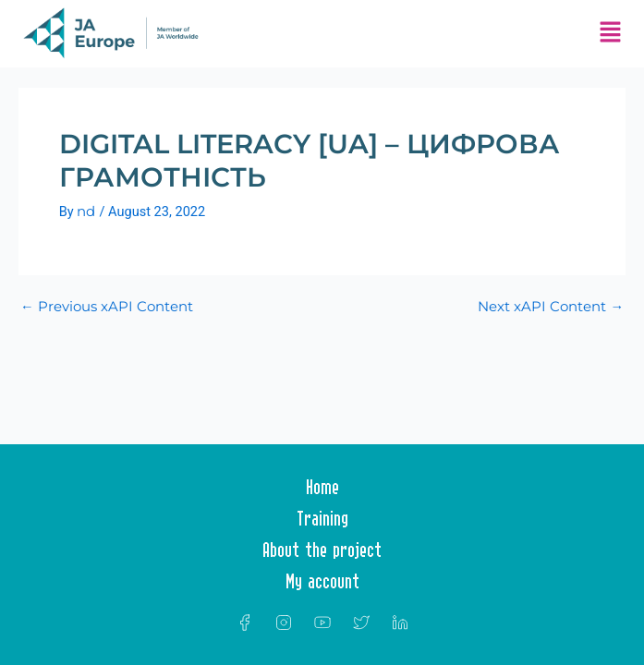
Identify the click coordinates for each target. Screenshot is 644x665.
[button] (610, 34)
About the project (322, 550)
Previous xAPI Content (107, 307)
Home (322, 487)
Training (322, 518)
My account (322, 581)
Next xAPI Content (551, 307)
